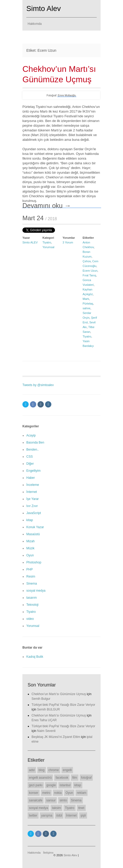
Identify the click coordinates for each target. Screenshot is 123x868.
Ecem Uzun (90, 271)
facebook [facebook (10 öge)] (62, 778)
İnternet (32, 492)
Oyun (30, 555)
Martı (86, 299)
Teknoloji (32, 605)
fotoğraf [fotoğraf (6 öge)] (86, 778)
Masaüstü (33, 534)
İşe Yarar (33, 499)
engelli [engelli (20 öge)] (67, 770)
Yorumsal (48, 247)
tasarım (32, 598)
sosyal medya (36, 591)
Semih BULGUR (48, 709)
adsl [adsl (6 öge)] (32, 770)
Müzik (30, 548)
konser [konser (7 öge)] (34, 793)
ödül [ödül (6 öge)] (59, 815)
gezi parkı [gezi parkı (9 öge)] (36, 785)
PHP (30, 569)
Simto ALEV (30, 242)
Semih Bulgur (41, 699)
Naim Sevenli (46, 731)
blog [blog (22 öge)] (42, 770)
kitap (30, 520)
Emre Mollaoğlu (67, 95)
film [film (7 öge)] (75, 778)
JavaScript (34, 513)
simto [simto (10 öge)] (63, 800)
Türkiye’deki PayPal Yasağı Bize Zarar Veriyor (63, 705)
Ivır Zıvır (32, 506)
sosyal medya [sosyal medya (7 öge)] (38, 808)
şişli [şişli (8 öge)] (83, 815)
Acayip (31, 435)
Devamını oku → (47, 205)
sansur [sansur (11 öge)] (51, 800)
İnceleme (33, 485)
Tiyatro (47, 242)
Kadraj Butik (35, 657)
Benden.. (33, 450)
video (30, 619)
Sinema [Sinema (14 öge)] (76, 800)
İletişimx (48, 853)
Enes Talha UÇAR (44, 720)
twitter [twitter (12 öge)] (33, 815)
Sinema (32, 584)
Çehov (87, 261)
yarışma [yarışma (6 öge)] (47, 815)
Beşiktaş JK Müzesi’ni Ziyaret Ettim (56, 737)
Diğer (30, 464)
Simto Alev (44, 8)
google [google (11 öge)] (51, 785)
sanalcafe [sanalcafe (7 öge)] (36, 800)
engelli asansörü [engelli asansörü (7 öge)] (40, 778)
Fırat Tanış (89, 275)
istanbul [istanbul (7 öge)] (65, 785)
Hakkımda (35, 24)
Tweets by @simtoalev (38, 385)
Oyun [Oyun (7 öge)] (69, 793)
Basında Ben (35, 442)
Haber (31, 478)
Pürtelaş (88, 304)
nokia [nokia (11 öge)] (58, 793)
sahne (87, 308)
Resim (31, 576)
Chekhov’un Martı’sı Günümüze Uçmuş (59, 694)
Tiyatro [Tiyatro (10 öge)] (70, 808)
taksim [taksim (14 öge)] (56, 808)
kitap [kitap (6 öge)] (78, 785)
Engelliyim (33, 471)
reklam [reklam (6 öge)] (82, 793)
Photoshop (34, 562)
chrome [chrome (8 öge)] (54, 770)
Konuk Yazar (35, 527)
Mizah (30, 541)
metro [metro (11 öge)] (46, 793)
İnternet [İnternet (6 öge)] (71, 815)
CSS (30, 457)
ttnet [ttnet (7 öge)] (81, 808)
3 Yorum (68, 242)
